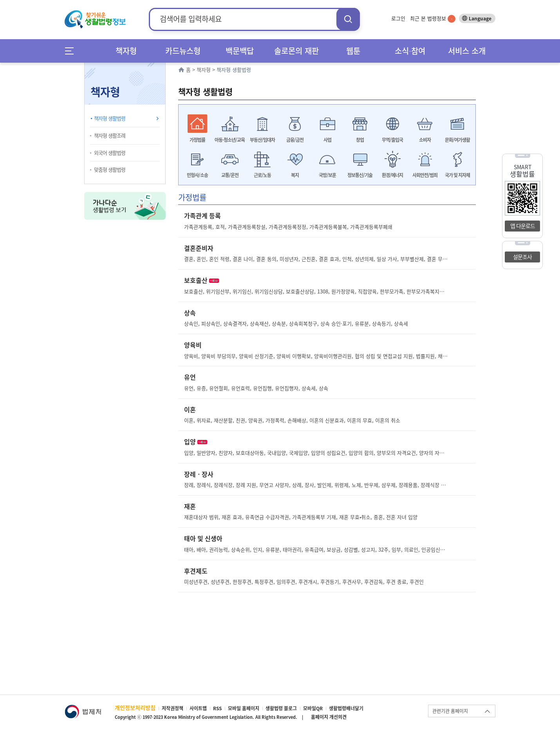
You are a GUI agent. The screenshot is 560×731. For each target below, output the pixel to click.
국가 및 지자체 (457, 175)
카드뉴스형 (183, 51)
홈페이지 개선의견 (329, 717)
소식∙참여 (410, 51)
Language (480, 18)
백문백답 (240, 51)
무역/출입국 (392, 140)
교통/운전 (230, 175)
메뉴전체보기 (72, 51)
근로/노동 (262, 175)
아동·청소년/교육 (230, 140)
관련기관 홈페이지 (450, 711)
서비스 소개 (467, 51)
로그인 (398, 18)
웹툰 (353, 51)
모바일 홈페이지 (244, 708)
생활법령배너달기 (346, 708)
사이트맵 (198, 708)
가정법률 (197, 140)
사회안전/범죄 (425, 175)
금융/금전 (295, 140)
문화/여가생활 (457, 140)
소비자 (425, 140)
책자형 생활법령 (110, 118)
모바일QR (313, 708)
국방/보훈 (327, 175)
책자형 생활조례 (110, 135)
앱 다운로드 (523, 226)
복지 (295, 175)
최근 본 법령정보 (433, 18)
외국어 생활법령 (110, 153)
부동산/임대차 (262, 140)
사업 (327, 140)
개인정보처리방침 (135, 707)
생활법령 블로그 (281, 708)
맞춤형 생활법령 (110, 169)
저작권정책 (173, 708)
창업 (360, 140)
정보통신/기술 (360, 175)
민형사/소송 (197, 175)
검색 (348, 19)
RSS (217, 708)
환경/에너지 (392, 175)
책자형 (126, 51)
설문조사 (522, 257)
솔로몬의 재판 (296, 51)
